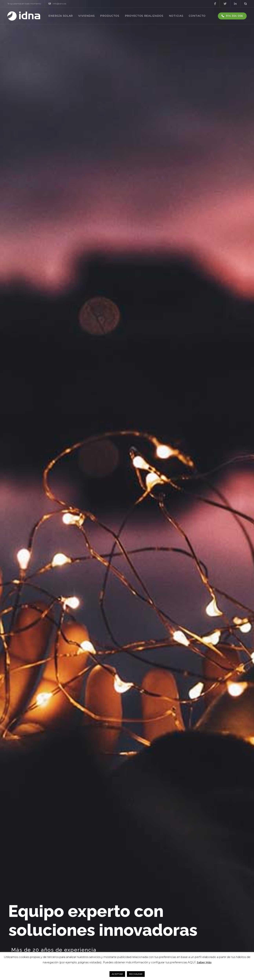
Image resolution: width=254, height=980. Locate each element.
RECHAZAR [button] (136, 974)
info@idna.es (57, 4)
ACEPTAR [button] (117, 974)
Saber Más (204, 962)
